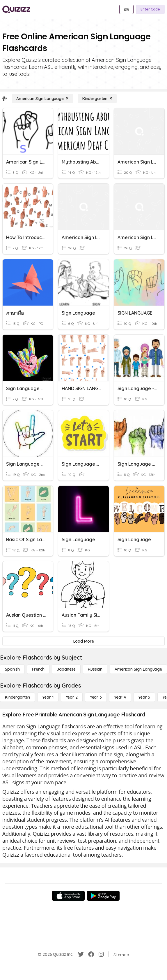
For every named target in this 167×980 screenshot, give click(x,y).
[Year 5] (144, 697)
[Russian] (95, 669)
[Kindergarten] (97, 99)
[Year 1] (48, 697)
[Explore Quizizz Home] (16, 9)
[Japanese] (66, 669)
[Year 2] (72, 697)
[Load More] (83, 641)
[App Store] (68, 896)
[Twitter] (81, 954)
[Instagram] (101, 954)
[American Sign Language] (42, 99)
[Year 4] (120, 697)
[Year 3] (96, 697)
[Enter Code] (150, 9)
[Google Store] (103, 896)
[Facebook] (91, 954)
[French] (38, 669)
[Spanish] (12, 669)
